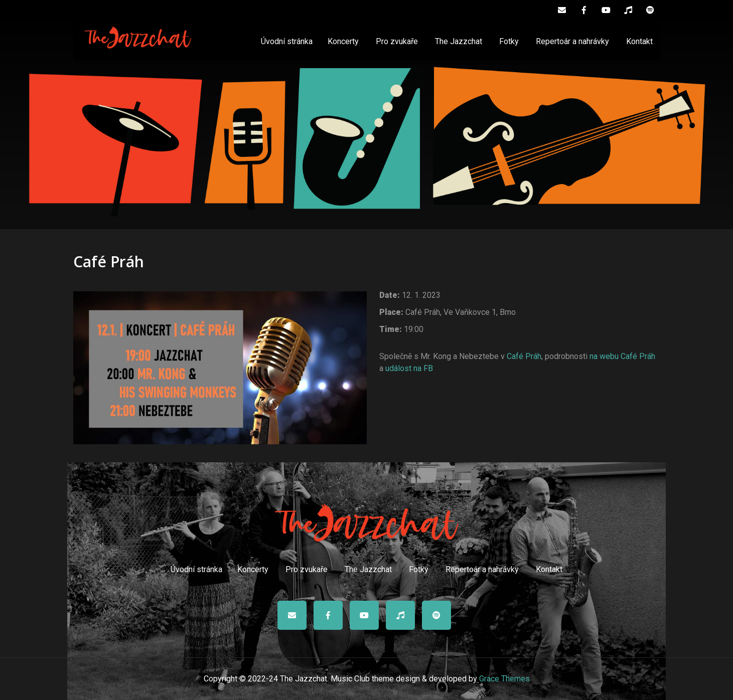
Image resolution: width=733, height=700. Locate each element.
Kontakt (639, 41)
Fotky (509, 41)
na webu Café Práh (622, 356)
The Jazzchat (459, 41)
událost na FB (409, 368)
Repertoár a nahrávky (572, 41)
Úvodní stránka (287, 41)
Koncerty (343, 41)
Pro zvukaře (397, 41)
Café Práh (524, 356)
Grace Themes (504, 679)
